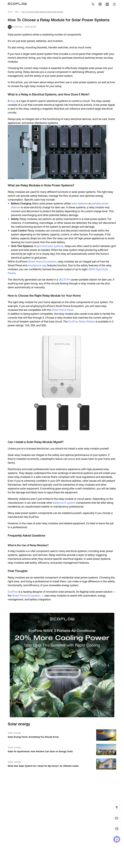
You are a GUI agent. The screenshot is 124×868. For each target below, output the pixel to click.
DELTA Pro (65, 280)
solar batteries (80, 204)
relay (13, 101)
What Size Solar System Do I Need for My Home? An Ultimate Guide (43, 766)
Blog (17, 12)
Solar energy (14, 733)
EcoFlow (13, 592)
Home (10, 12)
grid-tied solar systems (50, 246)
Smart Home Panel (62, 310)
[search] (93, 4)
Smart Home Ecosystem (42, 262)
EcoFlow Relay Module (82, 322)
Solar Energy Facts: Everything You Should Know (33, 737)
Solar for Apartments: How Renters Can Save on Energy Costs (40, 751)
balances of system (64, 503)
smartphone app (37, 265)
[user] (100, 4)
